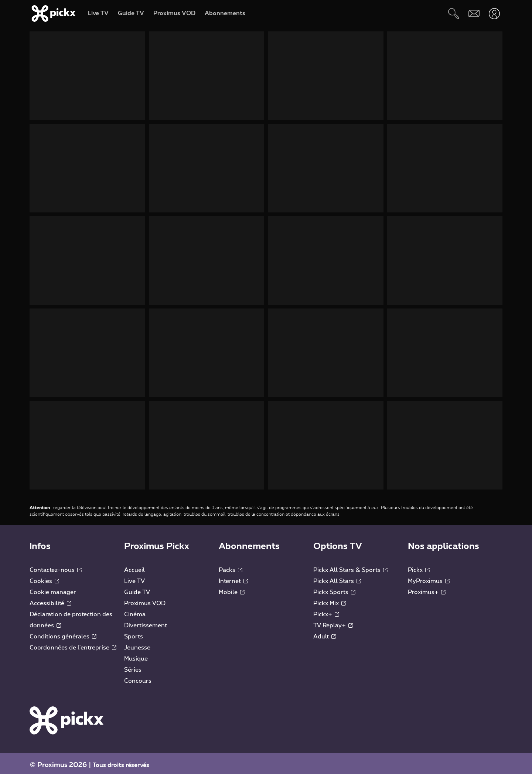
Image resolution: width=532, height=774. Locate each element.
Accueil (134, 566)
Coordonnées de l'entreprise (73, 644)
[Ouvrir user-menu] (494, 13)
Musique (136, 655)
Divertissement (146, 622)
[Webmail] (474, 13)
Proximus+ (427, 589)
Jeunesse (137, 644)
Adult (325, 633)
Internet (233, 577)
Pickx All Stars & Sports (350, 566)
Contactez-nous (56, 566)
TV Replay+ (333, 622)
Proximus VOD (145, 600)
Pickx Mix (330, 600)
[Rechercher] (453, 13)
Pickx (419, 566)
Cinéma (135, 611)
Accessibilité (50, 600)
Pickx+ (326, 611)
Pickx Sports (334, 589)
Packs (231, 566)
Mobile (232, 589)
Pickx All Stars (337, 577)
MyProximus (429, 577)
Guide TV (137, 589)
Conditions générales (63, 633)
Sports (134, 633)
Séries (133, 666)
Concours (138, 677)
